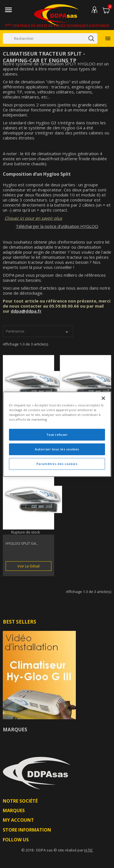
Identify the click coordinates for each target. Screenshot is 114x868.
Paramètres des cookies (57, 464)
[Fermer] (103, 398)
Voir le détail (28, 566)
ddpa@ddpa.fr (26, 311)
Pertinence (38, 332)
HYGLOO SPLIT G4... (22, 543)
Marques (15, 730)
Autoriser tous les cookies (57, 449)
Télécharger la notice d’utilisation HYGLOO (57, 226)
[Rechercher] (50, 38)
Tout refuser (57, 435)
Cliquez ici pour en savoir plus (33, 218)
